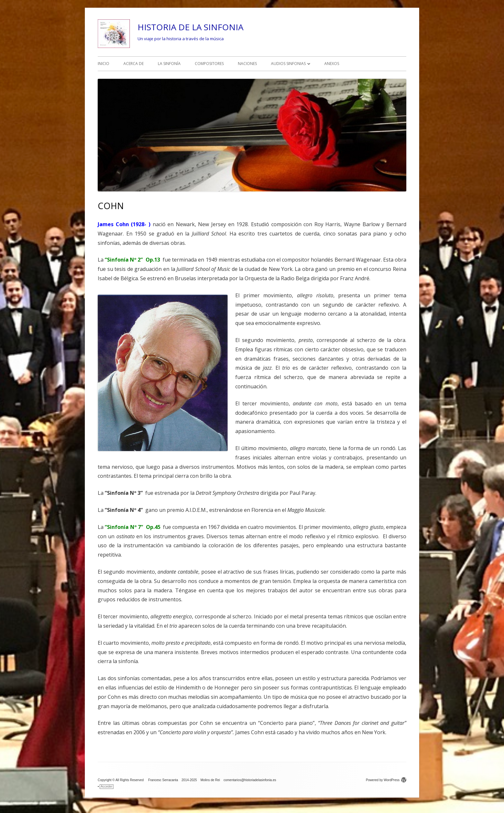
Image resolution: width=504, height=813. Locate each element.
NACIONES (247, 64)
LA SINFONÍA (169, 64)
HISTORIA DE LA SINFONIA (190, 27)
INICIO (104, 64)
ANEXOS (332, 64)
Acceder (107, 786)
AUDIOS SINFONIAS (288, 64)
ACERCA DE (134, 64)
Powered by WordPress (386, 780)
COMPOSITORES (209, 64)
